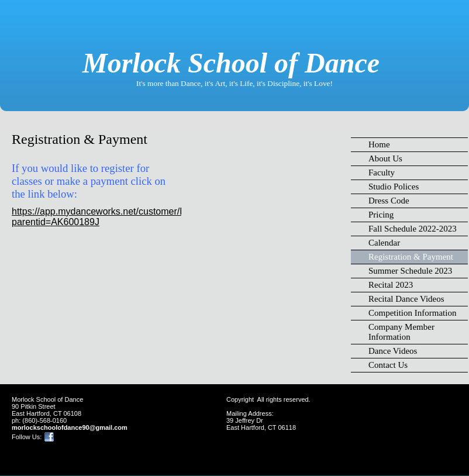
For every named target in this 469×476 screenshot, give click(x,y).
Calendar (384, 243)
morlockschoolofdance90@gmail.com (70, 427)
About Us (385, 158)
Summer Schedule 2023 (410, 271)
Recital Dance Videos (406, 299)
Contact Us (388, 365)
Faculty (382, 173)
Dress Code (389, 201)
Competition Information (412, 313)
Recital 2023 (391, 285)
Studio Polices (394, 187)
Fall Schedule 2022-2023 (413, 229)
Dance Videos (393, 351)
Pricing (381, 215)
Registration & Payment (411, 257)
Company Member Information (401, 332)
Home (379, 144)
